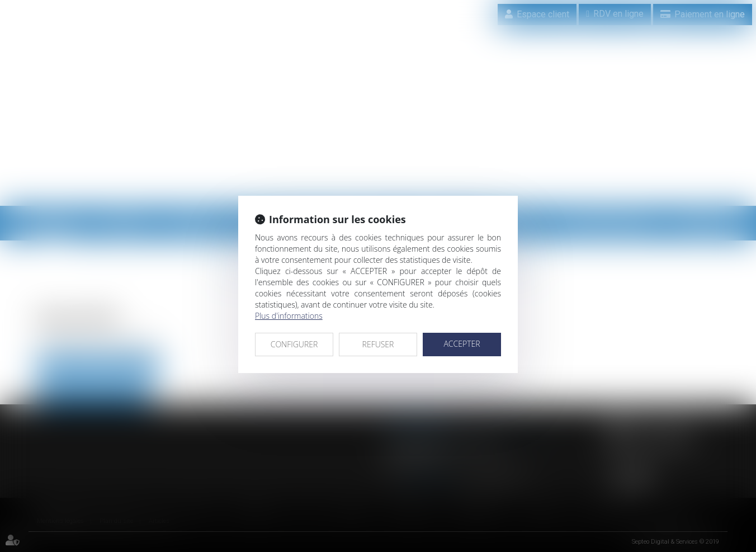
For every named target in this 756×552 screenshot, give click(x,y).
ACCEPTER (462, 344)
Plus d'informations (289, 316)
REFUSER (378, 344)
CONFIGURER (294, 344)
